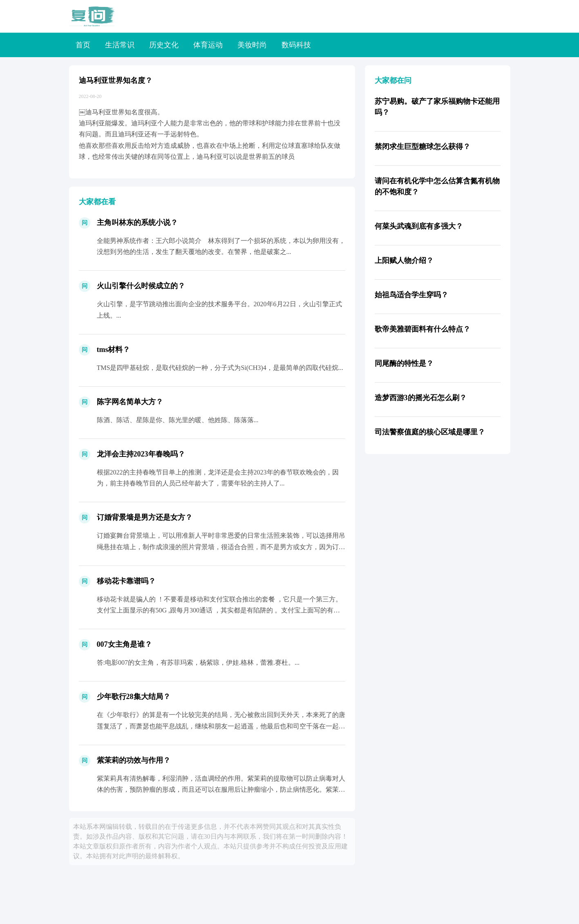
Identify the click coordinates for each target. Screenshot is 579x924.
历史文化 (164, 45)
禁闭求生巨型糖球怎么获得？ (423, 147)
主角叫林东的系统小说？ (137, 223)
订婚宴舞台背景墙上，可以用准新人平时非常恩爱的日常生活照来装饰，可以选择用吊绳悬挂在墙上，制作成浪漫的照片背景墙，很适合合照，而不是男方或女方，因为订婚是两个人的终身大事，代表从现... (221, 547)
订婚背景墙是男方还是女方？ (145, 517)
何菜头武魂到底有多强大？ (419, 226)
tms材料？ (114, 350)
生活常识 (120, 45)
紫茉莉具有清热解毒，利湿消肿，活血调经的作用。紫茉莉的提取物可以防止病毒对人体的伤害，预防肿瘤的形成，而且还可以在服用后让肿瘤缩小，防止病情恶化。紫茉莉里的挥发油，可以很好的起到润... (221, 789)
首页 (83, 45)
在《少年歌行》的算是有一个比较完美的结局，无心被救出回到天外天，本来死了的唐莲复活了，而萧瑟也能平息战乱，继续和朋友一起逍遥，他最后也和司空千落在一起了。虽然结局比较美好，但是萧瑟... (221, 726)
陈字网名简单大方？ (130, 402)
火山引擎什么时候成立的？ (141, 286)
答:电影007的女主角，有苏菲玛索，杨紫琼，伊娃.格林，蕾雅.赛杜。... (198, 662)
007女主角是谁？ (124, 644)
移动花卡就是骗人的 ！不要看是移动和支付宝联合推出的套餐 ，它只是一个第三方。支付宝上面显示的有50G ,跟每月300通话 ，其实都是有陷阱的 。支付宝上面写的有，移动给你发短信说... (219, 610)
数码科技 (296, 45)
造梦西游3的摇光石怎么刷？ (421, 398)
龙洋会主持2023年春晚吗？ (141, 454)
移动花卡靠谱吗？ (126, 581)
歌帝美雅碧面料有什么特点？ (423, 329)
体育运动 (208, 45)
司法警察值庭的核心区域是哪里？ (430, 432)
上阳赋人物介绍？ (404, 261)
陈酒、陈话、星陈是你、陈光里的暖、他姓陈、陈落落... (178, 420)
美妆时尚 (252, 45)
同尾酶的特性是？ (404, 363)
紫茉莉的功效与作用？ (134, 760)
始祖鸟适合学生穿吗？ (411, 295)
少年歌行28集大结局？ (134, 697)
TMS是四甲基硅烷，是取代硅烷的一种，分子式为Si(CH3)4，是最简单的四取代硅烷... (220, 368)
